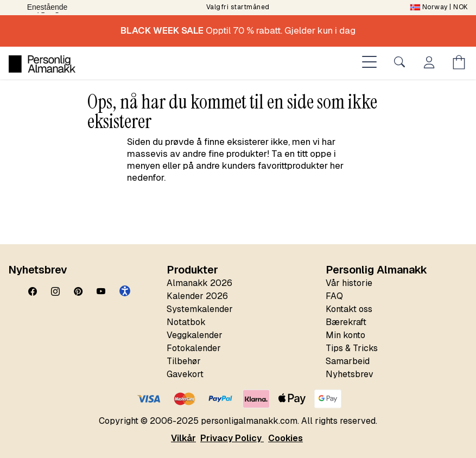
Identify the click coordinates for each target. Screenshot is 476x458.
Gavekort (185, 374)
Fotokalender (194, 348)
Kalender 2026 (197, 296)
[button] (125, 291)
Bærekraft (346, 322)
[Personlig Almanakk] (42, 64)
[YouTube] (101, 292)
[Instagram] (55, 292)
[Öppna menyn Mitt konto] (431, 64)
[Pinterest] (78, 292)
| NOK (439, 7)
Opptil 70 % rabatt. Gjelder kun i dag (238, 30)
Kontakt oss (349, 309)
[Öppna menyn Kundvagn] (461, 64)
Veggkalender (195, 335)
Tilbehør (184, 361)
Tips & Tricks (352, 348)
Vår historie (349, 283)
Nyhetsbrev (350, 374)
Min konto (345, 335)
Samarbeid (348, 361)
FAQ (334, 296)
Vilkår (183, 438)
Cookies (285, 438)
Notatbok (186, 322)
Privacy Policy (232, 438)
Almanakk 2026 (199, 283)
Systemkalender (200, 309)
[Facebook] (33, 292)
